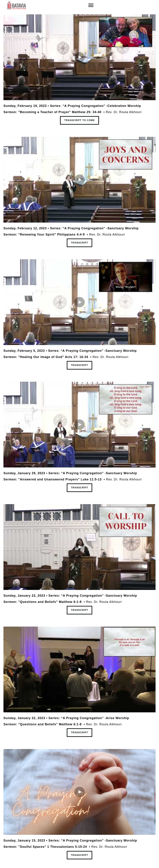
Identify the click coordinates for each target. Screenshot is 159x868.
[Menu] (91, 5)
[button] (79, 57)
